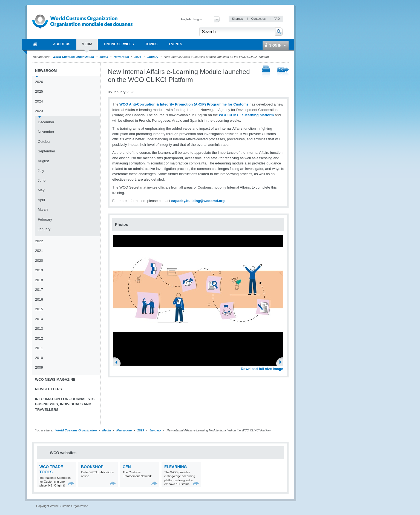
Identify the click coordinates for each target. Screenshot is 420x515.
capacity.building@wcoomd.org (198, 201)
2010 (39, 358)
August (43, 161)
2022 (39, 241)
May (41, 190)
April (41, 200)
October (44, 142)
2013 (39, 328)
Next (282, 363)
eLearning (176, 467)
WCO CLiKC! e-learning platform (246, 115)
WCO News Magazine (55, 379)
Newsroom (121, 57)
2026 (39, 82)
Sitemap (238, 19)
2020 (39, 261)
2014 (39, 319)
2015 (39, 309)
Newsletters (48, 389)
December (46, 122)
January (153, 57)
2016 (39, 299)
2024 (39, 101)
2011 (39, 348)
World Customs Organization (74, 57)
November (46, 132)
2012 (39, 338)
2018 (39, 280)
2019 (39, 270)
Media (104, 57)
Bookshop (92, 467)
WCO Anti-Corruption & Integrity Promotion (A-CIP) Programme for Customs (184, 104)
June (42, 180)
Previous (118, 363)
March (43, 210)
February (45, 219)
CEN (127, 467)
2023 (138, 57)
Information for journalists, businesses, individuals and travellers (65, 404)
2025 (39, 91)
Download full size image (262, 369)
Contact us (259, 19)
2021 (39, 251)
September (47, 151)
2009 (39, 367)
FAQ (277, 19)
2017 (39, 290)
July (41, 171)
